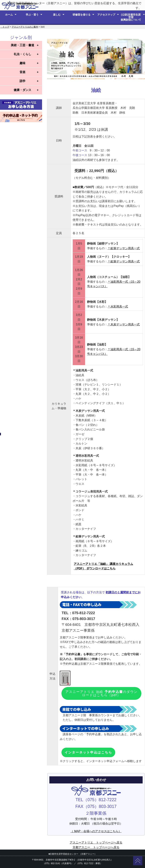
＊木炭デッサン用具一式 (124, 324)
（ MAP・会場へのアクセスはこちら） (96, 831)
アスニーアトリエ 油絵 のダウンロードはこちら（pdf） (101, 693)
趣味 (22, 63)
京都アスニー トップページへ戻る (96, 847)
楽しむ (57, 15)
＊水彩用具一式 (118, 307)
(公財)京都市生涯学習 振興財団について (131, 17)
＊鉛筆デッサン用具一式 (124, 248)
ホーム (9, 15)
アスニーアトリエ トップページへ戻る (96, 843)
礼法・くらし (22, 54)
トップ (5, 27)
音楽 (22, 72)
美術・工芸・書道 (22, 45)
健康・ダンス (22, 90)
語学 (22, 81)
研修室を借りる (82, 15)
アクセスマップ (106, 15)
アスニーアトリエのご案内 (25, 27)
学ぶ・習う (32, 15)
